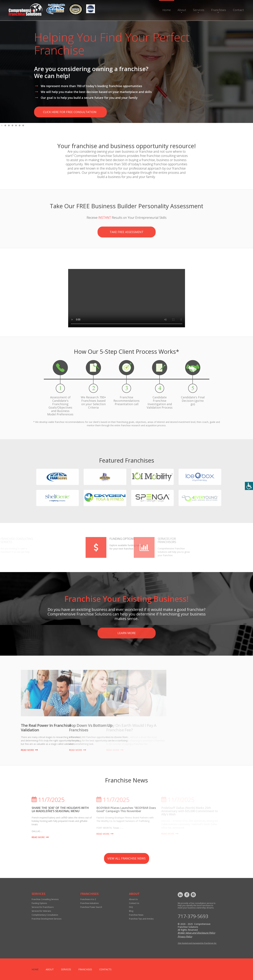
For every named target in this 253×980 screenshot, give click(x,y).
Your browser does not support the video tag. (127, 334)
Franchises (219, 10)
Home (167, 10)
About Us (133, 899)
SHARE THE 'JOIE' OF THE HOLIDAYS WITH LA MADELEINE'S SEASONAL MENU (60, 809)
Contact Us (134, 903)
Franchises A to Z (88, 899)
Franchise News (136, 915)
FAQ (131, 907)
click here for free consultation (70, 112)
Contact (238, 10)
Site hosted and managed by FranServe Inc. (197, 943)
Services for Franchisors (43, 907)
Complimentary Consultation (45, 915)
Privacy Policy (185, 936)
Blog (131, 911)
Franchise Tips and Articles (141, 919)
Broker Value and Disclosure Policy (196, 933)
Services (199, 10)
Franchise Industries (89, 903)
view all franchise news (126, 858)
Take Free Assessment (127, 251)
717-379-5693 (193, 916)
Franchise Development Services (46, 919)
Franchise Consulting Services (45, 899)
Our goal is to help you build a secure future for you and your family (89, 98)
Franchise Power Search (91, 907)
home (35, 969)
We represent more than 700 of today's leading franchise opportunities (91, 86)
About (182, 10)
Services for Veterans (41, 911)
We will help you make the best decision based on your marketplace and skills (96, 92)
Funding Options (70, 539)
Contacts (105, 969)
